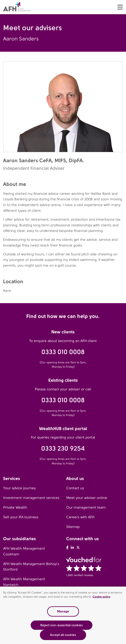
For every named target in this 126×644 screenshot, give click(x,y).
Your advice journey (19, 488)
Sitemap (73, 527)
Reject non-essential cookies (62, 625)
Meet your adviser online (87, 498)
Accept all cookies (63, 635)
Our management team (86, 507)
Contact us (75, 488)
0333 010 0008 (63, 352)
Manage (63, 612)
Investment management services (31, 498)
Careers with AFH (80, 517)
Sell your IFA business (21, 517)
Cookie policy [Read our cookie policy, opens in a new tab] (102, 597)
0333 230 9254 (63, 449)
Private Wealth (15, 507)
